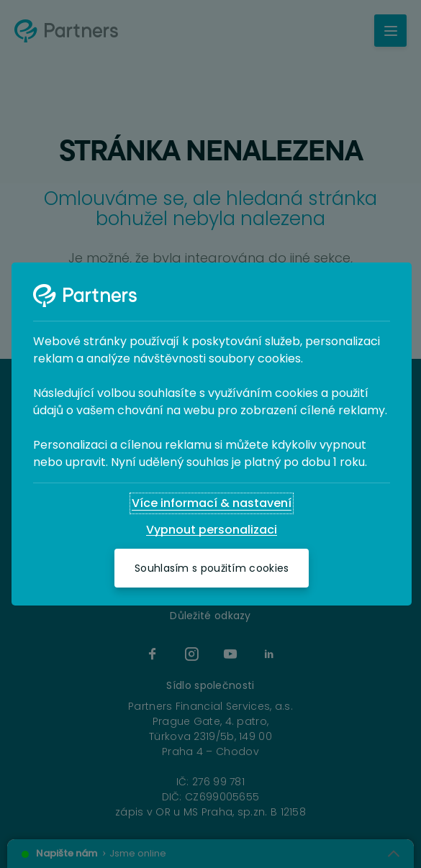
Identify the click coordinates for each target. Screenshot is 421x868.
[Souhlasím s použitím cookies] (212, 568)
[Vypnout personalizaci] (212, 530)
